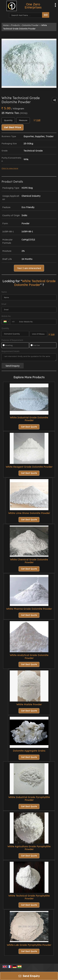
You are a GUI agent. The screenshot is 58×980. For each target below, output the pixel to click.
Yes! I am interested (29, 268)
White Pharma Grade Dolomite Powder (29, 609)
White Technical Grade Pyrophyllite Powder (29, 897)
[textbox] (23, 120)
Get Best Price (13, 127)
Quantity (5, 328)
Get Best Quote (29, 427)
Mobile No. (6, 316)
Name (4, 292)
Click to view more (10, 168)
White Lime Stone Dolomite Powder (29, 513)
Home (6, 25)
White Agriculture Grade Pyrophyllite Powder (29, 848)
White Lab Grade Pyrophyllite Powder (29, 945)
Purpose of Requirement (12, 340)
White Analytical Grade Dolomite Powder (29, 657)
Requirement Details (10, 351)
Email (4, 304)
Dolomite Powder (30, 25)
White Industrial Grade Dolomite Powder (29, 419)
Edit (37, 120)
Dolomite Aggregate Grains (29, 751)
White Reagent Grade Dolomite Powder (29, 467)
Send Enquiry (29, 976)
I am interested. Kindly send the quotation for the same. (29, 357)
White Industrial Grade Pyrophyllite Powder (29, 799)
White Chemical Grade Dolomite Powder (29, 561)
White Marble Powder (29, 704)
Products (15, 25)
